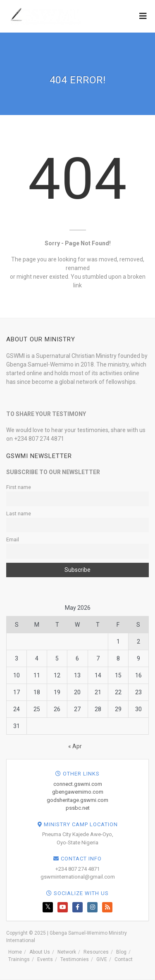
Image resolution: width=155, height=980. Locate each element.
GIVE (102, 959)
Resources (96, 952)
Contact (124, 959)
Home (15, 952)
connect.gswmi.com (78, 784)
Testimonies (75, 959)
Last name (19, 514)
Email (13, 539)
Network (67, 952)
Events (45, 959)
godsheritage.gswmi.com (77, 800)
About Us (40, 952)
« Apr (75, 746)
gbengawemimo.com (78, 792)
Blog (121, 952)
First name (19, 487)
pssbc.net (78, 808)
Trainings (19, 959)
